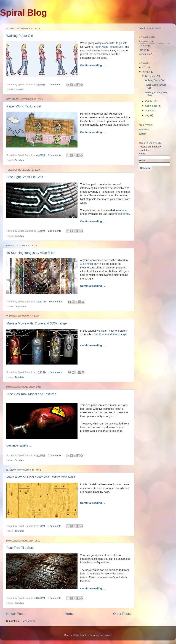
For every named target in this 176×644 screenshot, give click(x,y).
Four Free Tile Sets (20, 548)
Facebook (144, 130)
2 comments (56, 372)
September (151, 106)
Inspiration (20, 307)
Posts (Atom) (28, 621)
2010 (145, 72)
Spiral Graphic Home (150, 28)
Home (69, 614)
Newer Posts (16, 614)
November (151, 76)
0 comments (55, 85)
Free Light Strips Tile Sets (25, 177)
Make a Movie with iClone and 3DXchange (37, 323)
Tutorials (19, 377)
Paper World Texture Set (108, 47)
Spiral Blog (23, 13)
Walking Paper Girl (20, 36)
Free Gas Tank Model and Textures (31, 394)
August (149, 111)
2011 (145, 67)
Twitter (142, 134)
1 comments (55, 155)
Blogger (107, 635)
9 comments (55, 598)
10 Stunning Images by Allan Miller (31, 253)
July (148, 115)
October (150, 101)
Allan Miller (87, 264)
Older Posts (122, 614)
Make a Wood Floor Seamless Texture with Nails (41, 477)
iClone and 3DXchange (113, 334)
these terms (122, 214)
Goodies (19, 90)
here (126, 125)
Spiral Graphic (81, 635)
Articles (143, 50)
